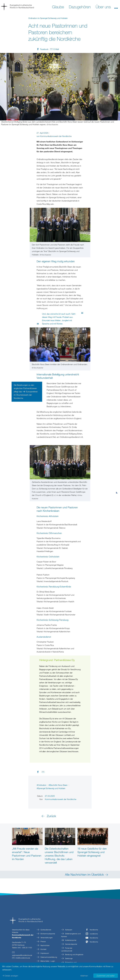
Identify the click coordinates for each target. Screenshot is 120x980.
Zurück (51, 816)
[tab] (117, 482)
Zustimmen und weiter (106, 976)
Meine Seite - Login (47, 961)
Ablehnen (84, 976)
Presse (43, 941)
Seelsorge (69, 958)
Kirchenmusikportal (47, 934)
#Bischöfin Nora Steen (58, 785)
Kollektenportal (70, 940)
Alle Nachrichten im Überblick (84, 874)
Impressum (44, 953)
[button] (116, 7)
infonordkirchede (23, 958)
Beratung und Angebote (74, 954)
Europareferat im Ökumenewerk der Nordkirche (26, 395)
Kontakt (43, 949)
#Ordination (42, 785)
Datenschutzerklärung (49, 957)
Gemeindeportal (71, 944)
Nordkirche (94, 930)
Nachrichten (45, 945)
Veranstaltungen (46, 938)
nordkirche (94, 934)
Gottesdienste (46, 930)
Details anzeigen (11, 976)
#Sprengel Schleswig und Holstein (51, 788)
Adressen (68, 930)
